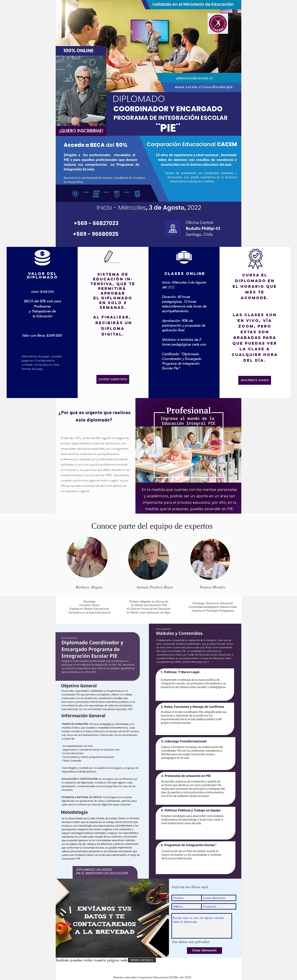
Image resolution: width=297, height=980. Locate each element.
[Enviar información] (204, 951)
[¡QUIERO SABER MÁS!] (113, 379)
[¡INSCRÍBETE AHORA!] (255, 380)
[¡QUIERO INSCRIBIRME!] (81, 131)
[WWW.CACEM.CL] (142, 960)
